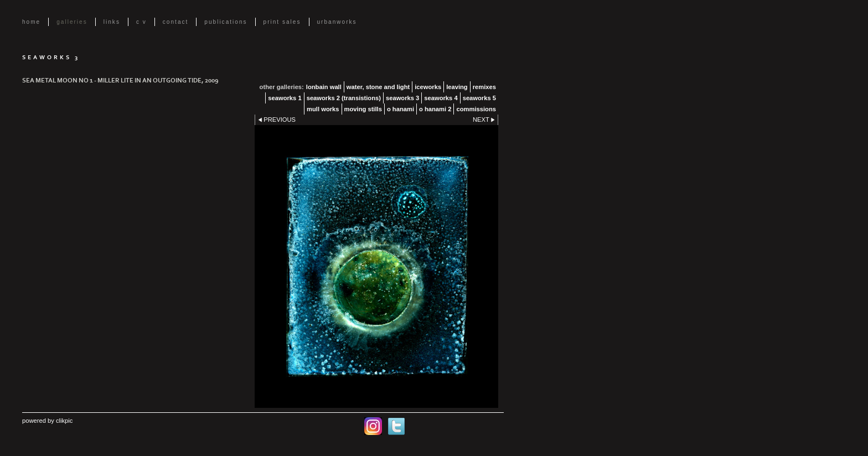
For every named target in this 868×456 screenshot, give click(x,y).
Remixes (484, 87)
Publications (226, 22)
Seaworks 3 (402, 98)
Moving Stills (363, 109)
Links (112, 22)
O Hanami (401, 109)
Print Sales (282, 22)
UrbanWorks (337, 22)
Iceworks (428, 87)
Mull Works (323, 109)
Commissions (476, 109)
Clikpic (64, 421)
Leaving (457, 87)
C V (141, 22)
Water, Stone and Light (378, 87)
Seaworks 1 (285, 98)
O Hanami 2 (435, 109)
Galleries (72, 22)
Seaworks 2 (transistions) (344, 98)
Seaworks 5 (479, 98)
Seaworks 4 (441, 98)
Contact (176, 22)
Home (31, 22)
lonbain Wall (324, 87)
